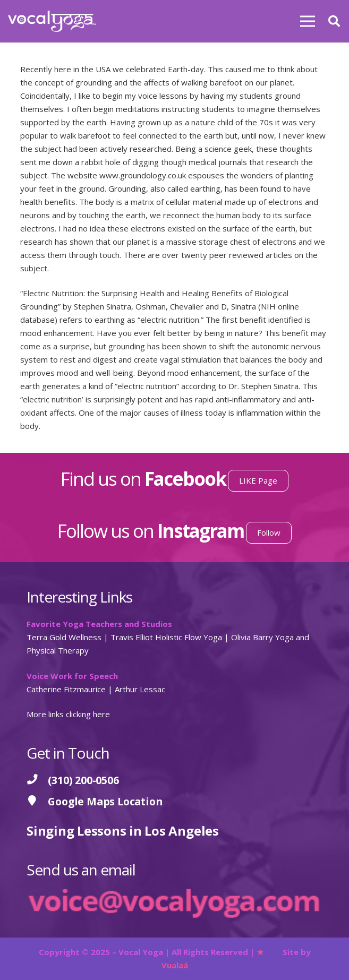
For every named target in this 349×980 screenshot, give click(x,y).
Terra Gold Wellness (64, 637)
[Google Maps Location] (37, 801)
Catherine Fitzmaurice (66, 689)
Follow (269, 532)
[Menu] (308, 21)
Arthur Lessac (140, 689)
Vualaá (175, 965)
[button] (334, 21)
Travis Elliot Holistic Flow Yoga (166, 637)
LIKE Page (258, 480)
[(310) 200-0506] (37, 780)
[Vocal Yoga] (52, 21)
